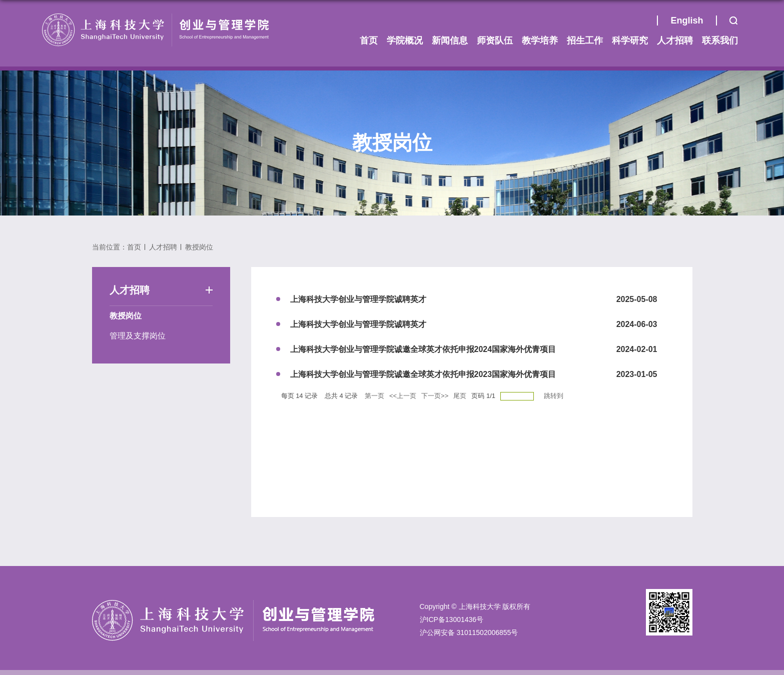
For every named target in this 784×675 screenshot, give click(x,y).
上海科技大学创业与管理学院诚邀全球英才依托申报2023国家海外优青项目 (423, 374)
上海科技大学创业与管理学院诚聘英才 (358, 299)
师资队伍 (495, 40)
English (687, 20)
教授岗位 (199, 247)
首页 (644, 23)
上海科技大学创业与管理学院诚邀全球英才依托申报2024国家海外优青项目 (423, 349)
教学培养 (540, 40)
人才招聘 (675, 40)
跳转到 (555, 396)
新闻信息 (450, 40)
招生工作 (585, 40)
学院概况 (405, 40)
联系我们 (720, 40)
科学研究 (630, 40)
